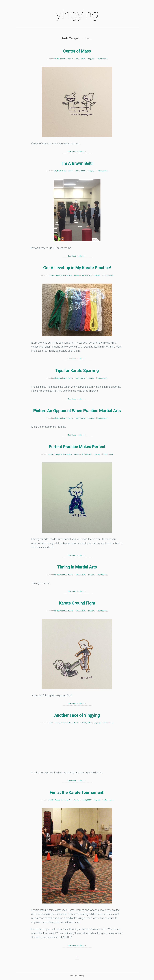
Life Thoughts (57, 275)
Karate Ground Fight (77, 603)
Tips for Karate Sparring (77, 371)
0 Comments (103, 59)
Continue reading (77, 151)
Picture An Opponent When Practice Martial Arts (77, 411)
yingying (77, 14)
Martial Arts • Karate (65, 59)
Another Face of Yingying (77, 715)
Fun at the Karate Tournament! (77, 792)
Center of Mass (77, 51)
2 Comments (108, 800)
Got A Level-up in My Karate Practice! (77, 268)
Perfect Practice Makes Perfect (77, 447)
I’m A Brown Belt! (77, 163)
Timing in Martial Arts (77, 567)
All (55, 59)
